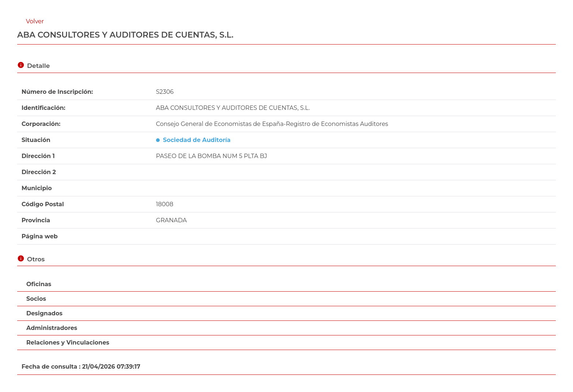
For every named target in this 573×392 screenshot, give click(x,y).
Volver (35, 21)
